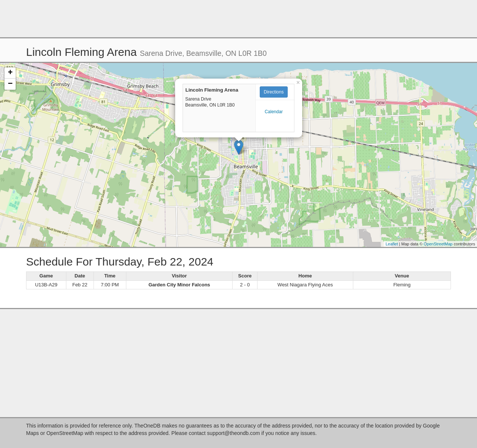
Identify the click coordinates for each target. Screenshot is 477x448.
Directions (274, 92)
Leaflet (392, 244)
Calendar (274, 112)
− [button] (10, 84)
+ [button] (10, 73)
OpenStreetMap (438, 244)
